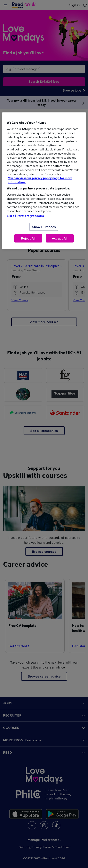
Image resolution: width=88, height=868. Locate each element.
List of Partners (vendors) (25, 216)
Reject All (28, 238)
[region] (44, 181)
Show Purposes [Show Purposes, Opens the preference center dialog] (44, 227)
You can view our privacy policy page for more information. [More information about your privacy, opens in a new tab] (40, 180)
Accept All (60, 238)
